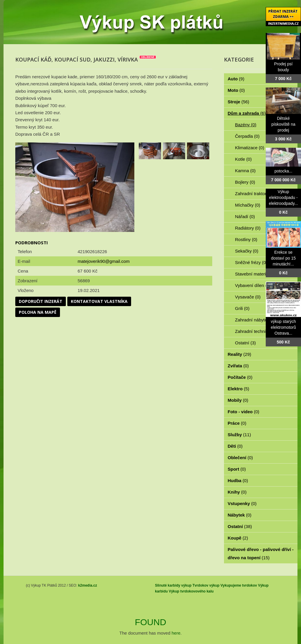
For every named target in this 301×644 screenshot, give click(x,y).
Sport (237, 469)
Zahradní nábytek (256, 320)
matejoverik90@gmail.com (104, 261)
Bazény (246, 125)
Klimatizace (250, 148)
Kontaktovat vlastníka (99, 301)
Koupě (238, 538)
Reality (240, 354)
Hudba (238, 480)
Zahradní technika (256, 331)
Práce (237, 423)
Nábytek (240, 515)
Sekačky (247, 251)
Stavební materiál (256, 274)
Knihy (237, 492)
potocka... (284, 171)
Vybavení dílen (253, 285)
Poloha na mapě (38, 312)
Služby (239, 435)
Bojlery (245, 182)
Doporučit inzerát (41, 301)
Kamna (245, 171)
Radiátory (248, 228)
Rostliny (246, 239)
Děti (235, 446)
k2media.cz (88, 585)
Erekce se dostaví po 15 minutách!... (283, 258)
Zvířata (238, 366)
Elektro (239, 389)
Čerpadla (247, 136)
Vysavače (248, 297)
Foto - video (244, 412)
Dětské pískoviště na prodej (283, 124)
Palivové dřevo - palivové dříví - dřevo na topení (261, 553)
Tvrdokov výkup (206, 585)
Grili (242, 308)
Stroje (239, 102)
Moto (236, 90)
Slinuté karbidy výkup (173, 585)
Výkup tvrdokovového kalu (191, 591)
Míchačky (248, 205)
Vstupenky (242, 503)
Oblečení (240, 458)
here (176, 633)
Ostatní (246, 343)
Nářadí (245, 216)
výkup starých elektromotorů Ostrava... (283, 327)
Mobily (238, 400)
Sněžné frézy (251, 262)
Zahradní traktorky (256, 194)
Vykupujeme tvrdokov (239, 585)
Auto (236, 79)
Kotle (244, 159)
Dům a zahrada (247, 113)
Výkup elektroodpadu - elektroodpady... (284, 197)
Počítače (240, 377)
